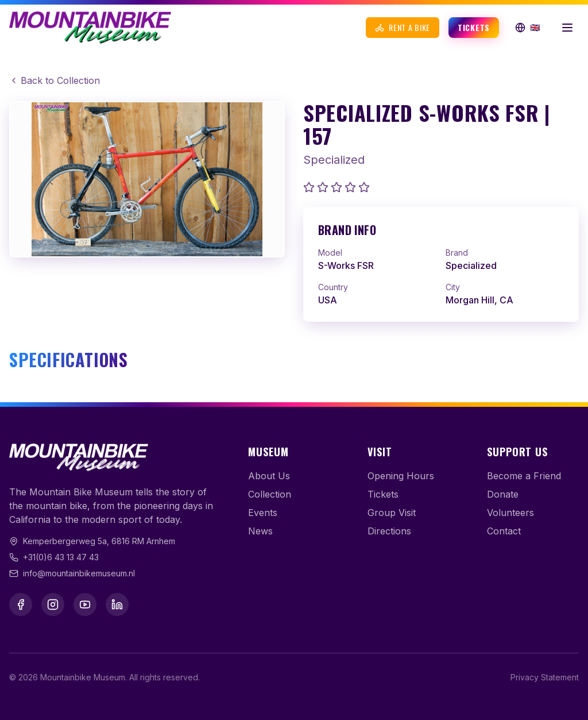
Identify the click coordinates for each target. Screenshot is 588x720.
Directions (389, 531)
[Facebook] (21, 605)
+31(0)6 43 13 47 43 (61, 557)
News (260, 531)
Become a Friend (524, 476)
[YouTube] (85, 605)
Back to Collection (55, 80)
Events (263, 513)
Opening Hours (401, 476)
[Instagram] (53, 605)
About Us (269, 476)
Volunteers (510, 513)
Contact (504, 531)
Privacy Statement (545, 677)
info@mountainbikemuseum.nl (79, 573)
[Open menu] (567, 28)
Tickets (474, 27)
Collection (270, 494)
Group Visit (392, 513)
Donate (503, 494)
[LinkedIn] (117, 605)
